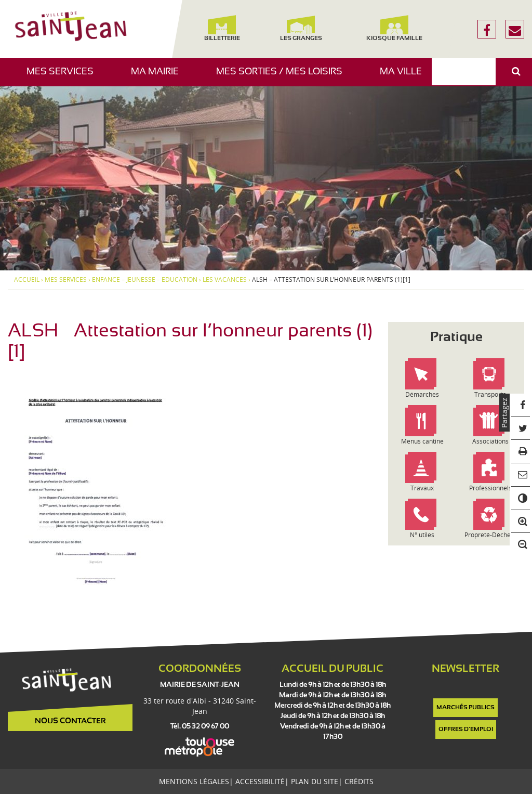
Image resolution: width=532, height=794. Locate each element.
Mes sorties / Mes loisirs (283, 77)
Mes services (64, 77)
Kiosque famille (394, 28)
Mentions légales (194, 781)
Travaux (422, 488)
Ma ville (405, 77)
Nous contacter (70, 721)
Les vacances (225, 280)
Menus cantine (422, 441)
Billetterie (222, 28)
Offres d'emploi (466, 730)
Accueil (27, 280)
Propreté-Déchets (490, 535)
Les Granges (301, 28)
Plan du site (315, 781)
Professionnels (490, 488)
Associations (490, 441)
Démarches (422, 394)
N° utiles (422, 535)
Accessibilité (260, 781)
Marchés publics (465, 708)
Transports (490, 394)
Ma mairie (159, 77)
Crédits (359, 781)
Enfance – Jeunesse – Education (145, 280)
